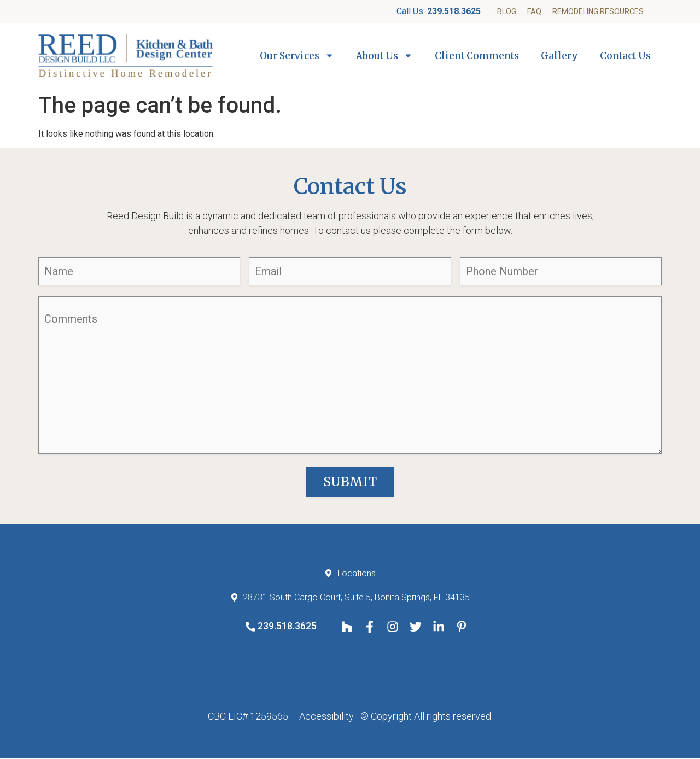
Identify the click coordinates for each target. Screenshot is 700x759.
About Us (384, 56)
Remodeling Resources (598, 11)
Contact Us (625, 56)
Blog (507, 11)
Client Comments (477, 56)
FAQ (534, 11)
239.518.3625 (454, 11)
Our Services (297, 56)
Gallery (559, 56)
